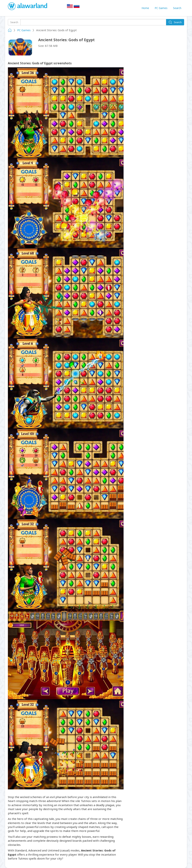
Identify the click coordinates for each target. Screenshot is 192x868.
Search (177, 8)
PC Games (161, 8)
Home (145, 8)
